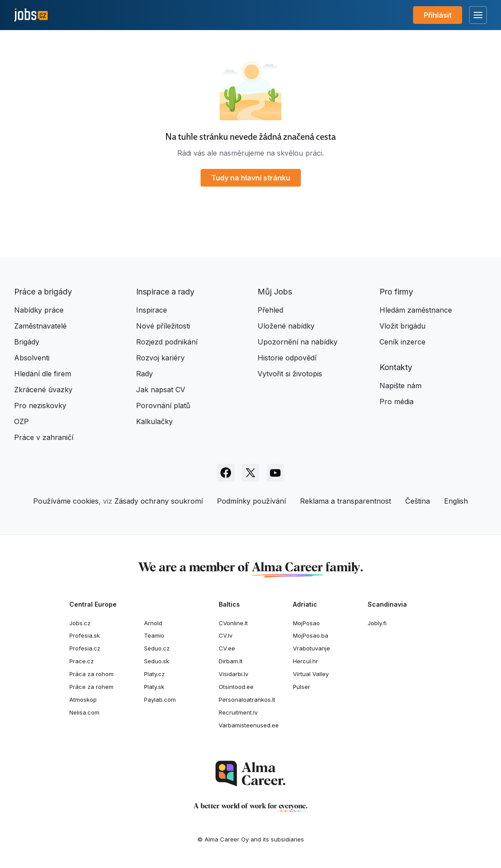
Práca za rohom (91, 674)
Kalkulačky (154, 421)
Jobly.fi (377, 623)
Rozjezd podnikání (167, 342)
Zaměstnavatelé (40, 326)
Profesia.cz (85, 648)
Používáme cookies (66, 501)
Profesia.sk (85, 635)
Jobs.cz (80, 623)
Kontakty (396, 367)
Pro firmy (396, 292)
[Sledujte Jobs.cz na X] (250, 473)
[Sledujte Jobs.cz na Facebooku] (226, 473)
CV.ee (227, 648)
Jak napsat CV (161, 390)
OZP (21, 421)
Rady (144, 374)
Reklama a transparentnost (345, 501)
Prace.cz (82, 661)
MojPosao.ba (311, 635)
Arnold (153, 623)
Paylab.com (160, 700)
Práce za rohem (91, 687)
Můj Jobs (275, 292)
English (456, 501)
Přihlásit (438, 15)
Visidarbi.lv (233, 674)
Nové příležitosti (163, 326)
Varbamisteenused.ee (249, 725)
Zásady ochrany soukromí (159, 501)
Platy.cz (154, 674)
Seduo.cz (157, 648)
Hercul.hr (306, 661)
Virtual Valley (311, 674)
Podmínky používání (251, 501)
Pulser (302, 687)
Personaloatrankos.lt (247, 700)
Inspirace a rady (165, 292)
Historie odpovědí (287, 358)
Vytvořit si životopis (290, 374)
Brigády (27, 342)
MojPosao (306, 623)
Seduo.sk (157, 661)
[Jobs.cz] (31, 15)
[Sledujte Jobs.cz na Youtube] (275, 473)
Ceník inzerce (402, 342)
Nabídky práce (39, 310)
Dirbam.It (231, 661)
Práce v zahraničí (44, 437)
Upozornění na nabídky (298, 342)
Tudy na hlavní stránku (251, 178)
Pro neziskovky (40, 405)
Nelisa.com (84, 712)
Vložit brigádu (402, 326)
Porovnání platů (163, 405)
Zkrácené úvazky (43, 390)
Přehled (270, 310)
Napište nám (400, 386)
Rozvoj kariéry (160, 358)
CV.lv (226, 635)
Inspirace (152, 310)
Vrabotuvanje (311, 648)
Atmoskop (83, 700)
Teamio (154, 635)
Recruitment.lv (238, 712)
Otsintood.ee (236, 687)
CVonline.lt (233, 623)
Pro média (397, 401)
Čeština (417, 501)
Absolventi (32, 358)
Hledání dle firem (43, 374)
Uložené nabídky (286, 326)
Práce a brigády (43, 292)
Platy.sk (154, 687)
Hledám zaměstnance (416, 310)
